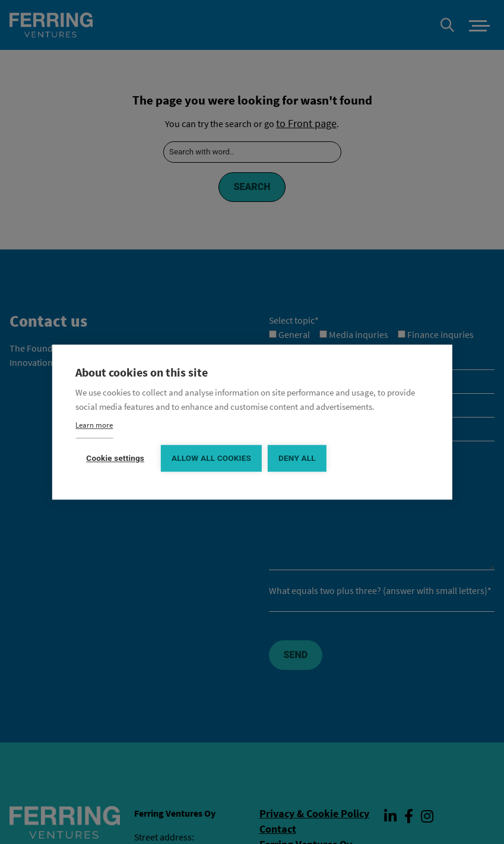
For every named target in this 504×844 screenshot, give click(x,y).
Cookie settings (115, 457)
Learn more (94, 424)
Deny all (297, 457)
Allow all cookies (211, 457)
